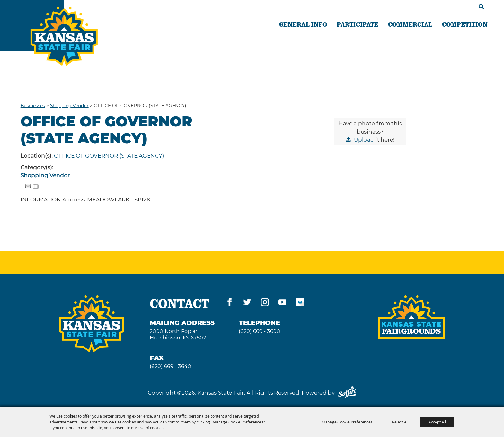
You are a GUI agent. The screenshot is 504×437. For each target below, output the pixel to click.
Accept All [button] (437, 422)
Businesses (33, 106)
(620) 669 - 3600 (260, 331)
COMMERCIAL (410, 24)
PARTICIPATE (358, 24)
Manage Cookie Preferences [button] (347, 422)
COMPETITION (465, 24)
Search (481, 6)
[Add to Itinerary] (36, 186)
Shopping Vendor (69, 106)
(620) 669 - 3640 (171, 366)
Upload (364, 140)
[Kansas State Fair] (64, 36)
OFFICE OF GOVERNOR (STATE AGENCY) (109, 156)
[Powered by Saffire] (347, 393)
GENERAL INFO (303, 24)
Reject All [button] (400, 422)
